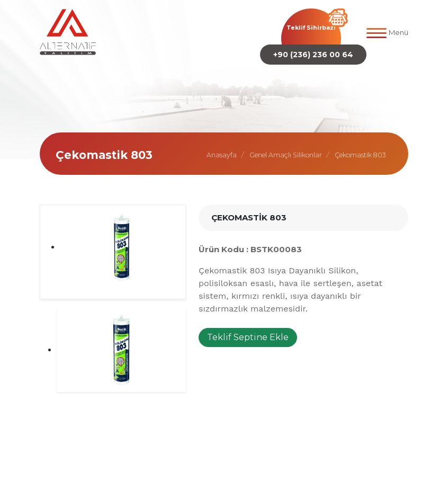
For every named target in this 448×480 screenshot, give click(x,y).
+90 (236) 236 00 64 (313, 55)
